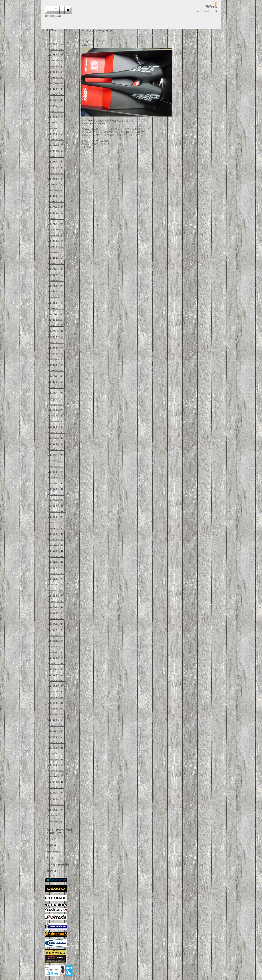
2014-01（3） (57, 788)
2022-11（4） (57, 218)
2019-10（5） (57, 399)
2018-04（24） (58, 500)
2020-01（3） (57, 382)
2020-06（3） (57, 354)
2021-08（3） (57, 280)
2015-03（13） (58, 709)
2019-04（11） (58, 433)
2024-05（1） (57, 140)
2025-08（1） (57, 66)
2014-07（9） (57, 754)
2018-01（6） (57, 517)
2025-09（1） (57, 61)
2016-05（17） (58, 630)
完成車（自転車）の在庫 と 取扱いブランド (60, 831)
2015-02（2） (57, 714)
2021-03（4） (57, 309)
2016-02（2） (57, 647)
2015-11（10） (58, 664)
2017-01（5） (57, 585)
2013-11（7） (57, 799)
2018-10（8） (57, 466)
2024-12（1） (57, 100)
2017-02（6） (57, 579)
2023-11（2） (57, 162)
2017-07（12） (58, 551)
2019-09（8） (57, 404)
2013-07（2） (57, 821)
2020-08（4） (57, 342)
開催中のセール (55, 871)
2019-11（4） (57, 393)
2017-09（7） (57, 540)
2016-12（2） (57, 590)
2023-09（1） (57, 173)
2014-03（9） (57, 776)
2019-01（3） (57, 449)
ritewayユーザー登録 (58, 865)
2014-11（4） (57, 731)
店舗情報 (51, 846)
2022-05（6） (57, 241)
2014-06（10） (58, 759)
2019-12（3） (57, 387)
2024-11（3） (57, 106)
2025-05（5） (57, 78)
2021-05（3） (57, 297)
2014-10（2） (57, 737)
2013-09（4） (57, 810)
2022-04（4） (57, 247)
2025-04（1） (57, 83)
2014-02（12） (58, 782)
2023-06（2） (57, 190)
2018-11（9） (57, 461)
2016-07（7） (57, 618)
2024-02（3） (57, 151)
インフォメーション (57, 37)
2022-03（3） (57, 252)
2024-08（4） (57, 123)
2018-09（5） (57, 472)
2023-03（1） (57, 207)
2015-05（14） (58, 697)
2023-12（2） (57, 156)
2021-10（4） (57, 269)
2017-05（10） (58, 562)
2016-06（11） (58, 624)
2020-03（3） (57, 371)
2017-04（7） (57, 568)
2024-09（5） (57, 117)
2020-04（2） (57, 365)
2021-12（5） (57, 258)
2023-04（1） (57, 202)
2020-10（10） (58, 331)
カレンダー (52, 839)
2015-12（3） (57, 658)
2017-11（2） (57, 528)
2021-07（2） (57, 286)
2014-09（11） (58, 742)
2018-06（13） (58, 489)
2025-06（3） (57, 72)
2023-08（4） (57, 179)
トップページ (54, 30)
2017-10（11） (58, 534)
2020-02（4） (57, 376)
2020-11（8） (57, 326)
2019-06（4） (57, 421)
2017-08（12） (58, 545)
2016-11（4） (57, 596)
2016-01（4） (57, 652)
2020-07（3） (57, 348)
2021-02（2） (57, 314)
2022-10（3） (57, 224)
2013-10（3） (57, 804)
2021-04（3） (57, 303)
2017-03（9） (57, 573)
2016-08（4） (57, 613)
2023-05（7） (57, 196)
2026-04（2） (57, 44)
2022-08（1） (57, 235)
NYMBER (87, 45)
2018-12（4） (57, 455)
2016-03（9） (57, 641)
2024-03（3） (57, 145)
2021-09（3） (57, 275)
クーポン (51, 858)
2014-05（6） (57, 765)
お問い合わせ (54, 852)
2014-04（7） (57, 771)
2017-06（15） (58, 557)
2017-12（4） (57, 523)
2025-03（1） (57, 89)
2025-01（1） (57, 95)
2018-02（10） (58, 511)
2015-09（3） (57, 675)
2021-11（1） (57, 264)
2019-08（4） (57, 410)
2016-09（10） (58, 607)
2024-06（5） (57, 134)
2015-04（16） (58, 703)
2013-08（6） (57, 816)
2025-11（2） (57, 55)
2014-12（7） (57, 726)
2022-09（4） (57, 230)
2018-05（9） (57, 495)
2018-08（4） (57, 478)
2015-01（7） (57, 720)
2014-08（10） (58, 748)
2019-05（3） (57, 427)
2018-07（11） (58, 483)
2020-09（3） (57, 337)
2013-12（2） (57, 793)
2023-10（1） (57, 168)
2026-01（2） (57, 49)
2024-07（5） (57, 128)
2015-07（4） (57, 686)
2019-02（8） (57, 444)
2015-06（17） (58, 692)
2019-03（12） (58, 438)
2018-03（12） (58, 506)
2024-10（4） (57, 111)
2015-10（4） (57, 669)
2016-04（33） (58, 635)
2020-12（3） (57, 320)
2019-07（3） (57, 416)
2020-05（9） (57, 359)
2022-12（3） (57, 213)
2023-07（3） (57, 185)
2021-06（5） (57, 292)
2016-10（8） (57, 602)
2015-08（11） (58, 680)
